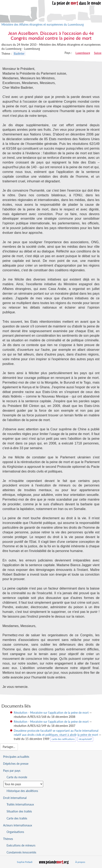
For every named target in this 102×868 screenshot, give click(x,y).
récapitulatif (85, 739)
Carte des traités (17, 818)
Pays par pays (12, 771)
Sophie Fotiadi (25, 862)
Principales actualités (16, 757)
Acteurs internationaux (18, 825)
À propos (80, 862)
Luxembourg (83, 53)
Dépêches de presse (16, 764)
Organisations (15, 832)
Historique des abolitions (22, 791)
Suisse (98, 53)
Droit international (15, 798)
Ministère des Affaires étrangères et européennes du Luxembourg (43, 24)
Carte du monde (17, 777)
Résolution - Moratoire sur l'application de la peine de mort (51, 713)
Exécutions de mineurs (21, 845)
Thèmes (8, 839)
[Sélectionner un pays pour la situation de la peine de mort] (23, 784)
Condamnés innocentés (21, 852)
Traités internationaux (20, 804)
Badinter (19, 54)
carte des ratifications (63, 739)
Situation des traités (19, 811)
